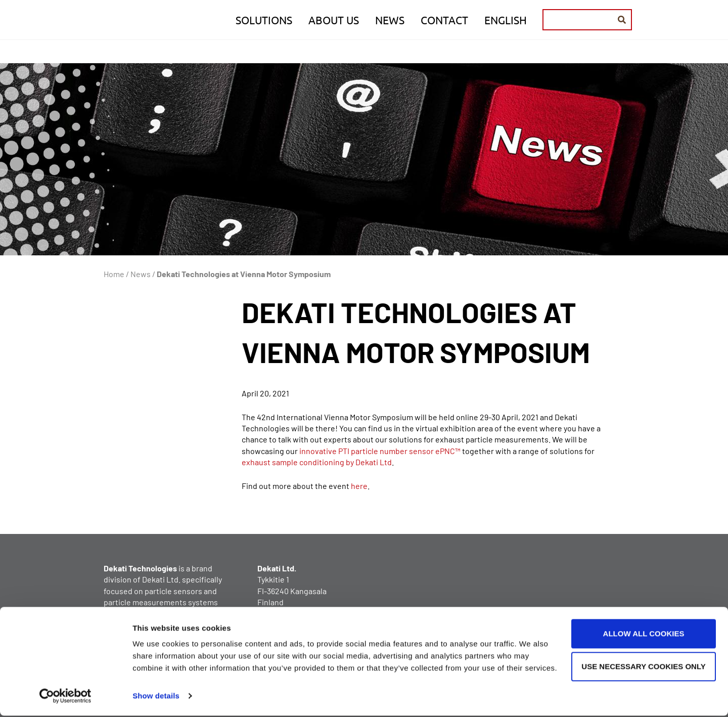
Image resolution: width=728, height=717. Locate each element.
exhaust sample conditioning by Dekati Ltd (317, 462)
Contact (444, 21)
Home (114, 274)
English (506, 21)
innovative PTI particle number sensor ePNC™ (380, 451)
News (390, 21)
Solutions (264, 21)
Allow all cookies (644, 635)
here (359, 486)
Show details (156, 697)
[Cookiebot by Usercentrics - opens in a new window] (65, 697)
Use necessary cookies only (643, 668)
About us (334, 21)
